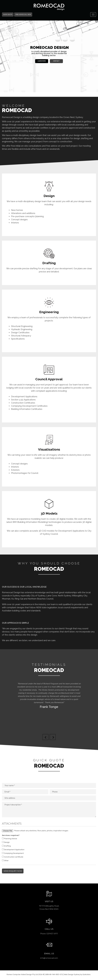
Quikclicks (87, 974)
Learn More (42, 61)
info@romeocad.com (49, 958)
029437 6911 (52, 934)
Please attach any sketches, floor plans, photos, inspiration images (35, 831)
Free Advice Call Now (23, 14)
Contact (56, 61)
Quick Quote (8, 14)
